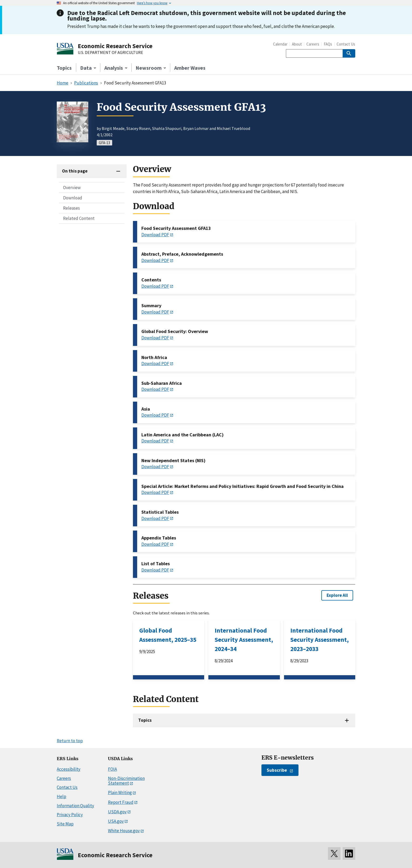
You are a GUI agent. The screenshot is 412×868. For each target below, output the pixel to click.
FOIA (112, 769)
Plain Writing (120, 793)
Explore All (337, 595)
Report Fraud (121, 802)
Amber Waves (190, 68)
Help (61, 796)
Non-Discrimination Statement (126, 781)
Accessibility (69, 769)
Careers (313, 44)
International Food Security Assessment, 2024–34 (244, 640)
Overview (72, 188)
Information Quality (75, 806)
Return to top (70, 741)
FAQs (328, 44)
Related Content (79, 218)
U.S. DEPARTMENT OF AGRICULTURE (110, 53)
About (297, 44)
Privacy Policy (70, 815)
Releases (71, 208)
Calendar (280, 44)
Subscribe (277, 770)
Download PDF (155, 235)
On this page (75, 171)
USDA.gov (117, 812)
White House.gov (124, 831)
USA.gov (116, 821)
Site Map (65, 824)
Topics (64, 68)
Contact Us (346, 44)
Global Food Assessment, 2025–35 (168, 635)
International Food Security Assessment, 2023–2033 (320, 640)
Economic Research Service (115, 46)
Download (73, 198)
